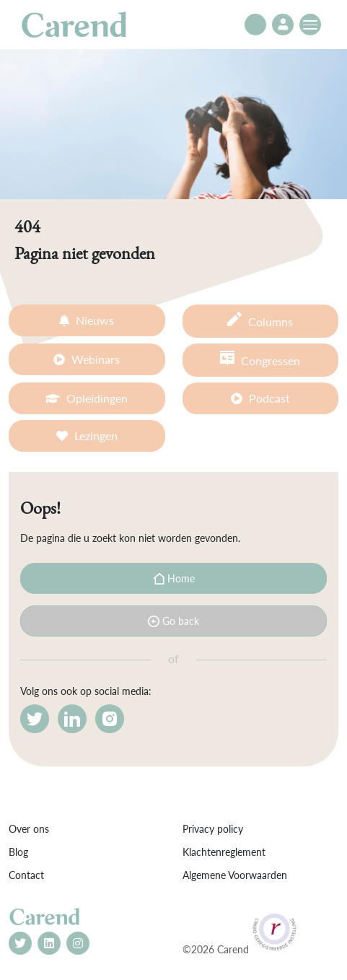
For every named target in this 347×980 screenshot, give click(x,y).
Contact (26, 875)
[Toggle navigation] (310, 25)
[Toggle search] (255, 25)
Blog (18, 852)
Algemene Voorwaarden (235, 875)
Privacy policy (213, 829)
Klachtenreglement (224, 852)
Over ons (29, 829)
